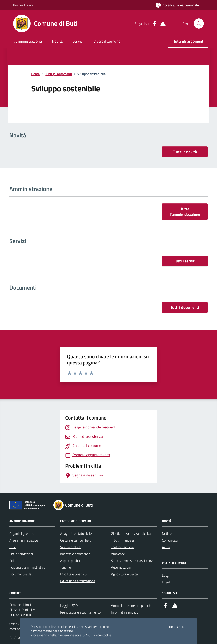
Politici (14, 561)
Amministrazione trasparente (132, 605)
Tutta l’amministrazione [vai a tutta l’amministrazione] (185, 212)
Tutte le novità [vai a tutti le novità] (185, 152)
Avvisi (166, 547)
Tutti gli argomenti (59, 74)
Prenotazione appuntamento (80, 612)
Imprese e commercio (75, 554)
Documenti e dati (21, 574)
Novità (57, 41)
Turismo (65, 567)
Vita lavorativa (70, 547)
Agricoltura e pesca (124, 574)
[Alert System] (161, 24)
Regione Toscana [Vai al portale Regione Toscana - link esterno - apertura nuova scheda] (23, 5)
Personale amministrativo (27, 567)
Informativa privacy (125, 612)
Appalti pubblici (71, 561)
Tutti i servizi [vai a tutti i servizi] (185, 261)
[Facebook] (153, 24)
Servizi (78, 41)
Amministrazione (28, 41)
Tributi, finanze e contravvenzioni (122, 544)
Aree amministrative (24, 540)
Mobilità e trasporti (73, 574)
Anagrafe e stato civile (76, 533)
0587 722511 (19, 624)
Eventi (166, 582)
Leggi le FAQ (69, 605)
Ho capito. (178, 627)
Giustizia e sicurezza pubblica (131, 533)
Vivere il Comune (107, 41)
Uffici (13, 547)
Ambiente (118, 554)
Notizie (167, 533)
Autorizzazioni (121, 567)
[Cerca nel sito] (199, 24)
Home (35, 74)
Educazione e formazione (78, 581)
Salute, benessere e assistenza (133, 561)
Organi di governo (22, 533)
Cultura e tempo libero (76, 540)
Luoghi (167, 575)
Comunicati (170, 540)
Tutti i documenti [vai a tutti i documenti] (185, 307)
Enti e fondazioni (21, 554)
